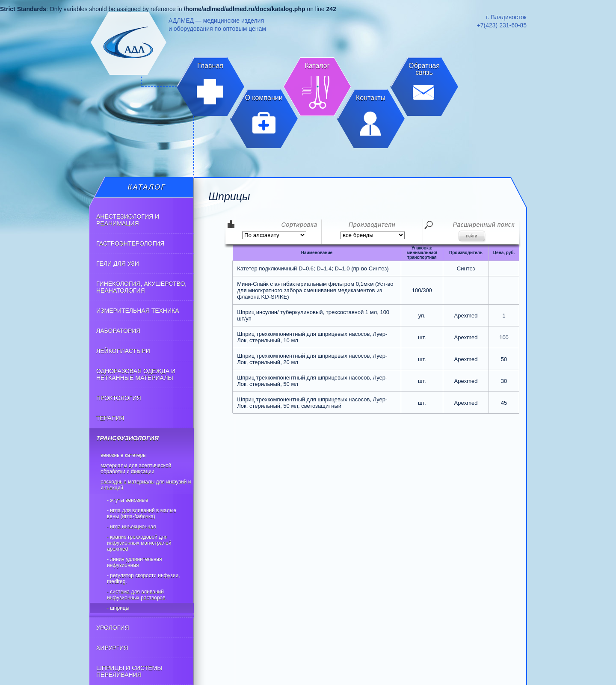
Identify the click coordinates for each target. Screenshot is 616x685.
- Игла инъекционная (132, 527)
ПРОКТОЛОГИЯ (119, 398)
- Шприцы (118, 608)
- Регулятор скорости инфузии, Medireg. (144, 578)
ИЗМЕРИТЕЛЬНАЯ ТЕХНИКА (138, 311)
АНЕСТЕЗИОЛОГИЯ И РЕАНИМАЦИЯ (128, 220)
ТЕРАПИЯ (110, 418)
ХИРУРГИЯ (112, 648)
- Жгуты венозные (128, 500)
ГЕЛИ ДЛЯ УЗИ (118, 264)
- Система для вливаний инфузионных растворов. (137, 595)
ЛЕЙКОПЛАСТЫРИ (123, 351)
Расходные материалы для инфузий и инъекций (146, 485)
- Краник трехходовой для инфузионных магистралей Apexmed (139, 543)
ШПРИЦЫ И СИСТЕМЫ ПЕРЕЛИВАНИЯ (129, 671)
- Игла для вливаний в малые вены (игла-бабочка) (142, 513)
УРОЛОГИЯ (113, 628)
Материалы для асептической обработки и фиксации (136, 469)
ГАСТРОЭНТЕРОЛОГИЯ (130, 243)
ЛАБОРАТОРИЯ (118, 331)
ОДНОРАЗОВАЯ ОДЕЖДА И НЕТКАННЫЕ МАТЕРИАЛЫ (136, 374)
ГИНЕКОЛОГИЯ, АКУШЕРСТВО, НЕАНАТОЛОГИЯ (141, 287)
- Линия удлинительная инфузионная (135, 562)
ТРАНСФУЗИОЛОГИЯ (127, 438)
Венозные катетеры (124, 455)
